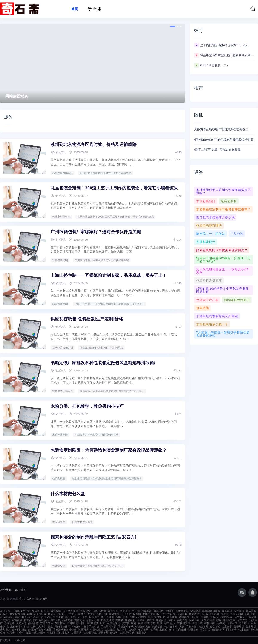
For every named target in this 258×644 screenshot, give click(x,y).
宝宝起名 (195, 611)
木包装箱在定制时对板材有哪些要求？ (223, 209)
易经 (89, 611)
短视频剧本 (39, 633)
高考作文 (250, 614)
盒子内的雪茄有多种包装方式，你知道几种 (227, 45)
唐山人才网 (107, 617)
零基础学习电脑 (211, 611)
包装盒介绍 (59, 566)
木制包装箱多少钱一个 (212, 324)
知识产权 (124, 623)
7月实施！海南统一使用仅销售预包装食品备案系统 (223, 334)
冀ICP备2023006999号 (33, 599)
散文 (173, 623)
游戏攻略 (56, 611)
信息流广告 (100, 611)
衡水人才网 (236, 614)
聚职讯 (150, 620)
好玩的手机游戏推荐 (40, 630)
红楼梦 (132, 630)
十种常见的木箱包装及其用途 (217, 316)
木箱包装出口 (206, 201)
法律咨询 (184, 617)
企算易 (141, 620)
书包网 (51, 633)
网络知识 (55, 620)
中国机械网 (97, 630)
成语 (194, 623)
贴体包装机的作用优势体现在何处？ (222, 250)
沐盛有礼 (130, 620)
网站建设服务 (17, 96)
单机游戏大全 (143, 627)
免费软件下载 (160, 627)
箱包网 (114, 633)
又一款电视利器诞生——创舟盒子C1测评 (222, 271)
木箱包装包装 (60, 435)
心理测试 (76, 633)
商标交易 (80, 620)
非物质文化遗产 (152, 614)
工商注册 (181, 630)
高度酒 (119, 620)
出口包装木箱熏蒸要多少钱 (215, 217)
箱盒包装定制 (60, 304)
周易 (82, 611)
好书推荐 (33, 623)
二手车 (136, 611)
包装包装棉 (229, 201)
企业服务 (172, 617)
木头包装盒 (59, 522)
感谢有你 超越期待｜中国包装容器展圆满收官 (222, 290)
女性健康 (110, 630)
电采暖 (154, 630)
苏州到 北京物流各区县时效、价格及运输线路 (94, 144)
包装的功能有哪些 (209, 226)
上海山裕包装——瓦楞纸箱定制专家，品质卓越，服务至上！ (109, 275)
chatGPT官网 (225, 617)
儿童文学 (251, 617)
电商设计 (227, 611)
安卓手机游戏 (91, 627)
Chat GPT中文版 (67, 614)
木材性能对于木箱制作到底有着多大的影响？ (223, 191)
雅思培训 (141, 633)
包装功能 (203, 308)
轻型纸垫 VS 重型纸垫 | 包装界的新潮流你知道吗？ (227, 55)
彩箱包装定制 (60, 260)
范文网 (92, 614)
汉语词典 (83, 630)
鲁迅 (28, 633)
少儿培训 (5, 630)
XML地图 (20, 590)
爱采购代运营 (197, 614)
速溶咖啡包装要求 (237, 300)
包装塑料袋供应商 (209, 280)
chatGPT (141, 617)
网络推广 (20, 611)
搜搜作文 (94, 617)
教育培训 (125, 611)
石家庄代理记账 (42, 617)
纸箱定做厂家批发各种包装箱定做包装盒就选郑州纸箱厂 (104, 363)
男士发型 (70, 617)
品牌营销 (68, 620)
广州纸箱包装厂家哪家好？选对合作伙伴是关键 (96, 232)
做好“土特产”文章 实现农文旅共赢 (217, 150)
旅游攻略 (114, 614)
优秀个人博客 (38, 627)
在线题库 (112, 623)
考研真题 (242, 620)
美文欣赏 (122, 630)
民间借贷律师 (62, 627)
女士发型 (82, 617)
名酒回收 (27, 617)
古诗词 (224, 614)
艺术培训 (251, 627)
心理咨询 (216, 620)
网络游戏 (231, 630)
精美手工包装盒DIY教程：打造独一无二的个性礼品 (223, 260)
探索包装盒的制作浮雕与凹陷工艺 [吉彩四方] (93, 537)
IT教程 (25, 627)
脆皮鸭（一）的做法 (211, 234)
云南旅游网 (218, 630)
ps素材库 (232, 623)
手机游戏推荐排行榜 (65, 630)
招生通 (45, 611)
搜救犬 (52, 614)
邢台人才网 (107, 620)
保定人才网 (212, 614)
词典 (125, 617)
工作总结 (126, 614)
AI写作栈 (17, 620)
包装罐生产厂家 (207, 300)
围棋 (132, 617)
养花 (17, 617)
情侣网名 (182, 614)
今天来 (11, 633)
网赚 (181, 627)
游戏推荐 (146, 611)
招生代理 (102, 614)
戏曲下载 (58, 617)
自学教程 (251, 611)
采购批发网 (63, 633)
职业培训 (203, 627)
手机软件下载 (109, 627)
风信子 (205, 620)
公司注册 (5, 620)
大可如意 (21, 623)
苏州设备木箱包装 (63, 173)
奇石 (166, 623)
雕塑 (103, 623)
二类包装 (237, 234)
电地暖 (87, 633)
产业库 (4, 614)
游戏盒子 (143, 630)
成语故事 (204, 623)
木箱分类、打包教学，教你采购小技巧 (87, 406)
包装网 (221, 623)
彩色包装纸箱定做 (63, 391)
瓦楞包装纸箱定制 (63, 348)
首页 (75, 9)
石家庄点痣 (6, 617)
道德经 (163, 630)
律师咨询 (27, 614)
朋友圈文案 (182, 611)
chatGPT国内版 (200, 617)
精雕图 (137, 614)
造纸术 (172, 620)
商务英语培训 (100, 633)
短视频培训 (13, 627)
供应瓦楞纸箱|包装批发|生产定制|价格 (87, 319)
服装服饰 (15, 614)
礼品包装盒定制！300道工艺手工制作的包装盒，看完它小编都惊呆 (114, 188)
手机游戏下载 (126, 627)
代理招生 (113, 611)
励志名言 (240, 617)
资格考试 (215, 627)
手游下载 (191, 627)
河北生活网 (229, 620)
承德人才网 (93, 620)
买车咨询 (239, 611)
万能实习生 (47, 623)
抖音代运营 (33, 611)
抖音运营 (150, 623)
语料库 (82, 614)
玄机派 (161, 617)
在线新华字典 (127, 633)
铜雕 (118, 617)
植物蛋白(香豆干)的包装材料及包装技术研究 (224, 139)
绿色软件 (77, 627)
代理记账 (193, 630)
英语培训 (239, 627)
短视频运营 (92, 623)
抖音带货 (205, 630)
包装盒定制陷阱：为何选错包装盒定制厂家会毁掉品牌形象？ (109, 450)
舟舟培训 (244, 623)
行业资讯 (94, 9)
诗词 (213, 623)
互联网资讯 (184, 623)
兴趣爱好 (182, 620)
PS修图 (170, 611)
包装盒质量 (59, 479)
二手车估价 (169, 614)
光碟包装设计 (206, 242)
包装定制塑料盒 (61, 217)
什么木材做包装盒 (68, 494)
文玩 (213, 617)
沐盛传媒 (161, 620)
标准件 (20, 633)
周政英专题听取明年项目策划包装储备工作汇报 (224, 129)
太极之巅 (20, 640)
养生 (50, 627)
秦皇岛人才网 (70, 611)
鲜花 (171, 630)
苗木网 (173, 627)
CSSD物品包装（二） (215, 65)
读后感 (152, 617)
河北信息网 (40, 614)
